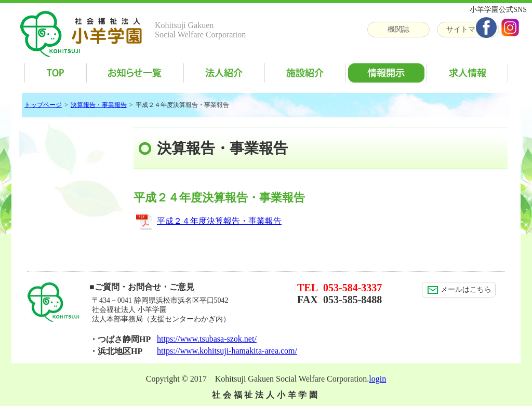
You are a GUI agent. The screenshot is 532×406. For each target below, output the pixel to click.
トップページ (43, 105)
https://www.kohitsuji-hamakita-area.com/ (227, 351)
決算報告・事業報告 (99, 105)
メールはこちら (460, 290)
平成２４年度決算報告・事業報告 (219, 221)
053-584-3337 (353, 288)
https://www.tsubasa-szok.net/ (207, 339)
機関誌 (398, 29)
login (377, 379)
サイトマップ (468, 29)
